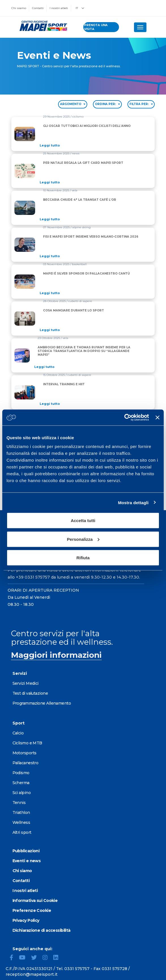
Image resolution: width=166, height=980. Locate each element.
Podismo (21, 773)
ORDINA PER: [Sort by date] (107, 104)
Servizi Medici (25, 683)
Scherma (21, 783)
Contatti (38, 8)
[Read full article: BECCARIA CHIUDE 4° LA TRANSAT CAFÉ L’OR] (81, 219)
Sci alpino (22, 793)
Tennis (19, 803)
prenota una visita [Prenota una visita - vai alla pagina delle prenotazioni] (96, 27)
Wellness (21, 822)
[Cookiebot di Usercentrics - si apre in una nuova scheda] (124, 418)
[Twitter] (36, 958)
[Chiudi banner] (158, 417)
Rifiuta (83, 558)
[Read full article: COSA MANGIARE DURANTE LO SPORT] (75, 330)
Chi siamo (19, 8)
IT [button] (80, 8)
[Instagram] (47, 958)
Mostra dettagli (133, 502)
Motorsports (25, 753)
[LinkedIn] (58, 958)
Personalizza (83, 539)
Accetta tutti (83, 521)
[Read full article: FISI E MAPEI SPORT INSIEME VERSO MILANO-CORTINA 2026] (92, 256)
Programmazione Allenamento (42, 703)
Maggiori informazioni (56, 655)
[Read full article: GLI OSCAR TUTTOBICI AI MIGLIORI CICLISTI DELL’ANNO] (89, 145)
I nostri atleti (59, 8)
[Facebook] (14, 958)
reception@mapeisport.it (32, 974)
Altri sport (22, 832)
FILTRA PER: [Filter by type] (141, 104)
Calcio (18, 733)
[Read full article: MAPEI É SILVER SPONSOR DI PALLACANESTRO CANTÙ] (88, 293)
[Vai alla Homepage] (42, 26)
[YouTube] (25, 958)
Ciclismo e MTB (27, 743)
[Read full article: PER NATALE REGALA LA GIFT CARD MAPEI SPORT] (85, 182)
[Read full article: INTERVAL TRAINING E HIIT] (66, 404)
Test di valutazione (30, 693)
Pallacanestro (25, 763)
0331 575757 (77, 969)
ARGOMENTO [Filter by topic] (73, 104)
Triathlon (21, 813)
